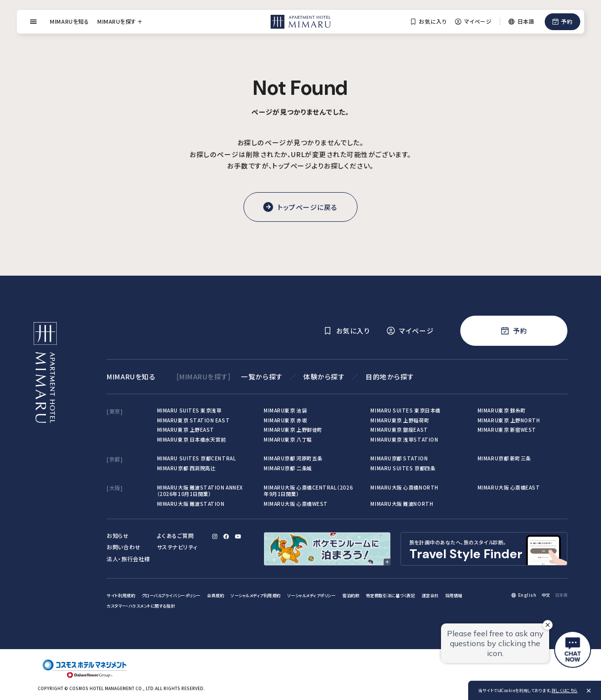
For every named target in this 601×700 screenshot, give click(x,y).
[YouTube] (238, 536)
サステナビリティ (177, 547)
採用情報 (454, 595)
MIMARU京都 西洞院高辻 (186, 468)
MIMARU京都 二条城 (288, 468)
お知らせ (118, 535)
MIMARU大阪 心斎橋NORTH (404, 487)
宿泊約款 (351, 595)
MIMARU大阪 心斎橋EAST (509, 487)
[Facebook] (226, 536)
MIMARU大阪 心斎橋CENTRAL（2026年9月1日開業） (308, 491)
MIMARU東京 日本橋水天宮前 (192, 439)
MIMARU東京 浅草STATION (404, 439)
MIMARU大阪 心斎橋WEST (296, 504)
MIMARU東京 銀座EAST (399, 430)
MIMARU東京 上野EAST (186, 430)
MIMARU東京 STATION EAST (193, 420)
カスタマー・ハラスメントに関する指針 (141, 606)
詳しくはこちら (565, 690)
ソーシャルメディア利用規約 (256, 595)
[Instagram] (215, 536)
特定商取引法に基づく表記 (391, 595)
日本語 (561, 595)
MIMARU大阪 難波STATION (191, 504)
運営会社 (430, 595)
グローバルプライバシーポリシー (171, 595)
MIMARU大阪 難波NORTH (402, 504)
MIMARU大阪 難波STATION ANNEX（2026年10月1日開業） (200, 491)
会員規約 (215, 595)
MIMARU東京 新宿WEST (507, 430)
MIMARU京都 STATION (399, 458)
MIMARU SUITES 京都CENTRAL (197, 458)
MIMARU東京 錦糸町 (502, 410)
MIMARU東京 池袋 (285, 410)
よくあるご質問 (176, 535)
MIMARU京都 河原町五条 (293, 458)
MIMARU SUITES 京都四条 (403, 468)
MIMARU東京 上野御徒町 (293, 430)
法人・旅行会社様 (128, 559)
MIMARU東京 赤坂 (285, 420)
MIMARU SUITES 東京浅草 (189, 410)
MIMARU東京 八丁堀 (288, 439)
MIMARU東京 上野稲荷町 (400, 420)
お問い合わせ (123, 547)
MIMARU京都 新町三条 (504, 458)
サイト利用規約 (121, 595)
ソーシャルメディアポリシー (312, 595)
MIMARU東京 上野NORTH (509, 420)
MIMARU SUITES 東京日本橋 (405, 410)
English (527, 595)
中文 (546, 595)
